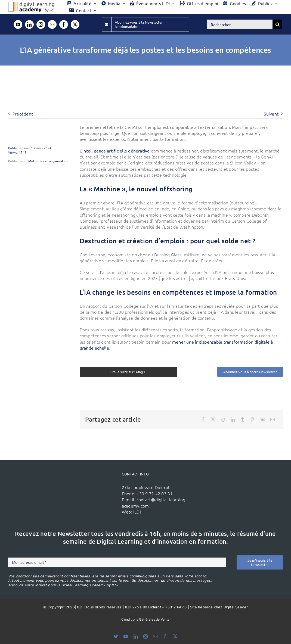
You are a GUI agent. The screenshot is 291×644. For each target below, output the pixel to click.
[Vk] (263, 419)
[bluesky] (116, 636)
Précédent (23, 114)
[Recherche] (277, 24)
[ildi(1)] (98, 487)
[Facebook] (203, 419)
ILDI (137, 512)
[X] (213, 419)
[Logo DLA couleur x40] (31, 4)
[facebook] (64, 24)
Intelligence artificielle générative (116, 151)
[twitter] (75, 24)
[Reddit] (223, 419)
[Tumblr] (243, 419)
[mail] (52, 24)
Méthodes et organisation (48, 161)
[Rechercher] (240, 24)
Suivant (271, 114)
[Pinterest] (252, 419)
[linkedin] (29, 24)
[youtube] (18, 24)
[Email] (273, 419)
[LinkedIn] (233, 419)
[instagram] (41, 24)
